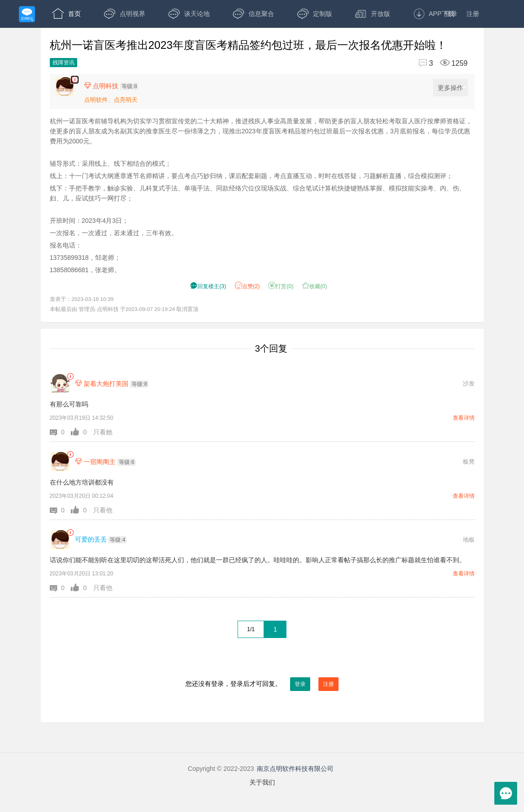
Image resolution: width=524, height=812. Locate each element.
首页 (66, 14)
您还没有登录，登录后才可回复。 (262, 684)
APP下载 (434, 14)
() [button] (208, 286)
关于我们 (262, 782)
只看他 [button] (103, 510)
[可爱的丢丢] (60, 540)
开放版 (373, 14)
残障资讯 (64, 63)
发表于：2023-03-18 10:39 (82, 299)
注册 (473, 14)
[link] (70, 377)
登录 (451, 14)
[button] (61, 432)
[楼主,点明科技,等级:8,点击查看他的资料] (114, 86)
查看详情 (464, 418)
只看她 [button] (103, 432)
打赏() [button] (281, 286)
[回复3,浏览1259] (439, 63)
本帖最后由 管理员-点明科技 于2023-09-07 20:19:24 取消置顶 (124, 309)
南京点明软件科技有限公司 (295, 769)
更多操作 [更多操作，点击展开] (452, 88)
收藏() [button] (315, 286)
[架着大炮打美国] (60, 383)
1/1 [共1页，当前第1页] (251, 629)
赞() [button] (247, 286)
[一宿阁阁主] (60, 461)
